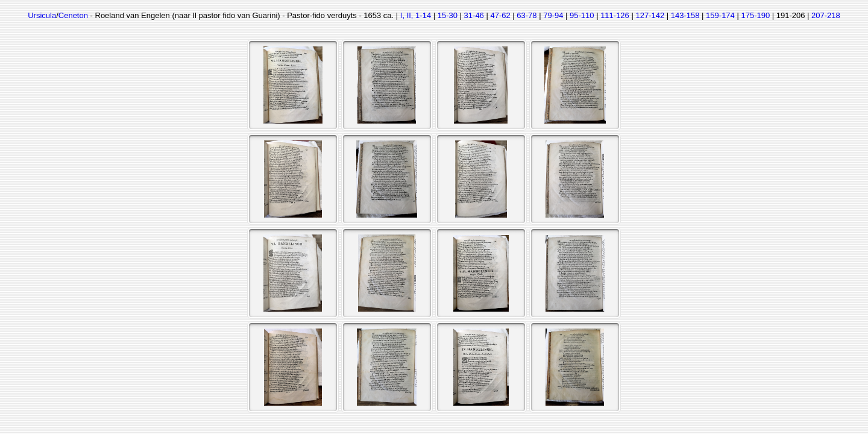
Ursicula (42, 15)
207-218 (826, 15)
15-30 (448, 15)
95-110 (582, 15)
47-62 (500, 15)
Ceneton (73, 15)
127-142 (650, 15)
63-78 (527, 15)
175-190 (755, 15)
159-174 (720, 15)
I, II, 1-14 (416, 15)
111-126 (615, 15)
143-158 (685, 15)
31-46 (474, 15)
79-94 (553, 15)
